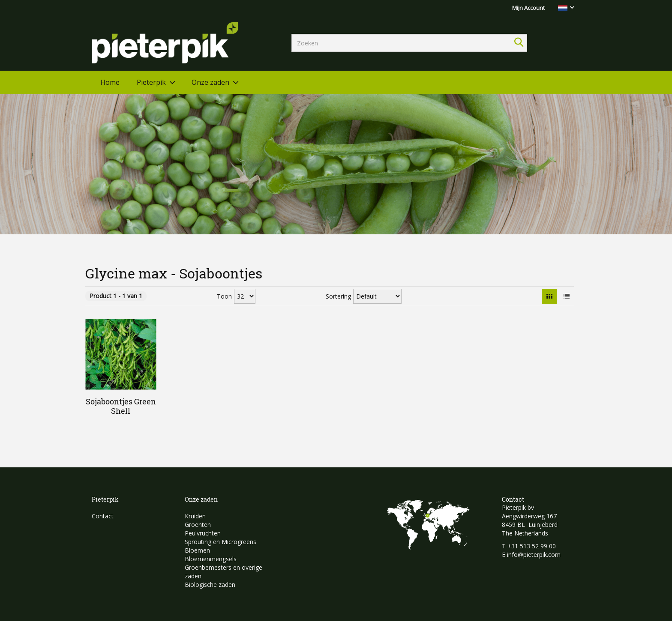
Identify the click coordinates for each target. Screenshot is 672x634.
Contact (103, 516)
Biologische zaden (210, 585)
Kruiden (195, 516)
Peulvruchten (203, 533)
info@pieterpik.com (534, 555)
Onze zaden (210, 82)
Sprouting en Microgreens (220, 542)
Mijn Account (528, 8)
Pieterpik (151, 82)
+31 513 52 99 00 (532, 546)
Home (110, 82)
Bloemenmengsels (211, 559)
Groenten (198, 525)
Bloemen (197, 550)
